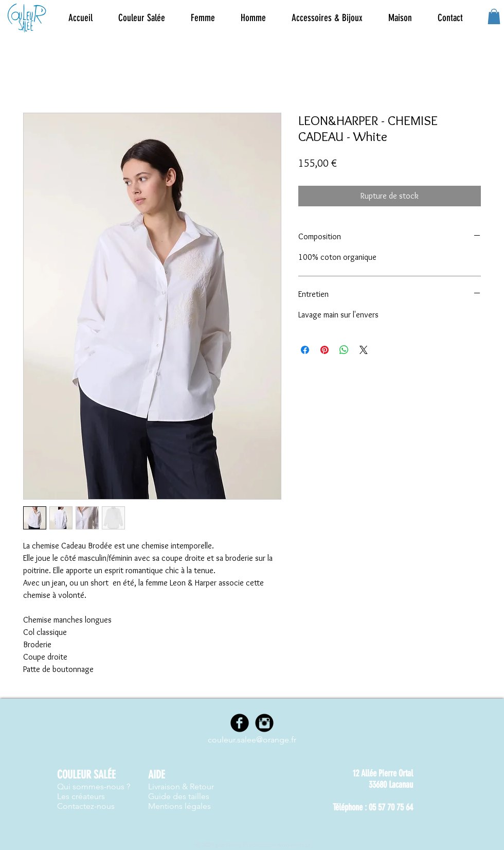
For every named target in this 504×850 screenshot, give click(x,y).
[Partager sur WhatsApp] (344, 350)
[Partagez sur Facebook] (305, 350)
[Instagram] (264, 723)
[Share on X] (364, 350)
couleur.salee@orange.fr (252, 740)
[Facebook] (240, 723)
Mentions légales (179, 806)
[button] (203, 18)
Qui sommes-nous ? (94, 786)
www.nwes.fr (294, 845)
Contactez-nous (86, 806)
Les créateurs (81, 796)
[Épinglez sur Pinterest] (325, 350)
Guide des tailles (179, 796)
